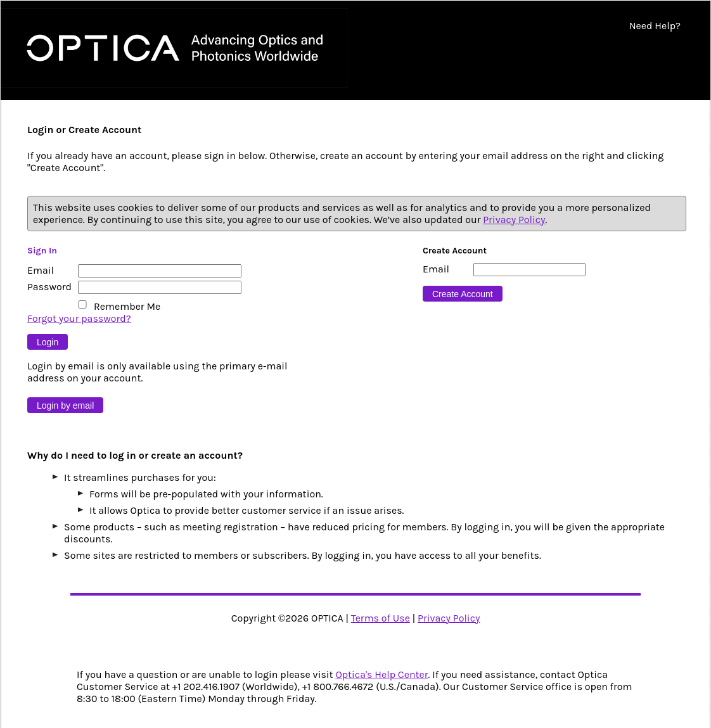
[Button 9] (48, 342)
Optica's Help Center (381, 674)
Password (49, 287)
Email (41, 270)
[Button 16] (463, 294)
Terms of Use (381, 618)
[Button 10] (65, 405)
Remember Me (127, 306)
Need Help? (655, 26)
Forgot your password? (79, 318)
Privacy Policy (514, 220)
